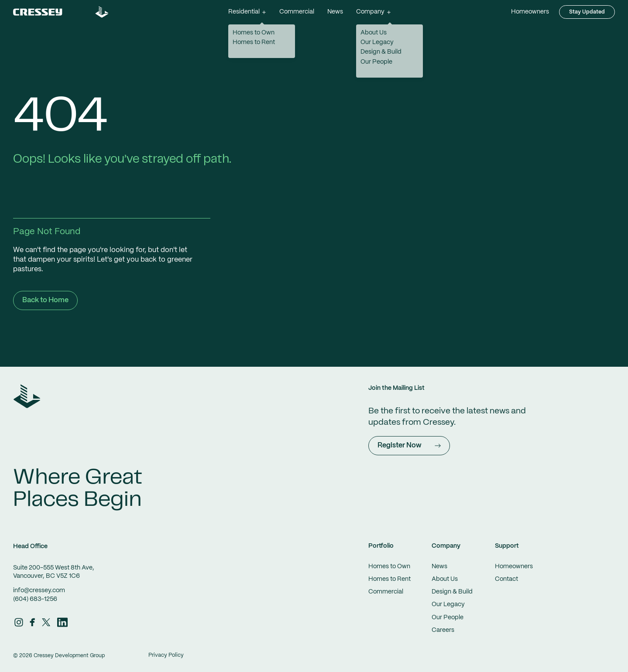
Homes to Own (389, 566)
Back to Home (45, 300)
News (335, 12)
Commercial (297, 12)
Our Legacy (448, 604)
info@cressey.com (39, 590)
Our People (448, 617)
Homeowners (530, 12)
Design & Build (452, 592)
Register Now (409, 445)
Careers (443, 630)
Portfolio (381, 546)
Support (507, 546)
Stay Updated (587, 12)
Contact (506, 579)
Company (446, 546)
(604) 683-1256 (35, 599)
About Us (445, 579)
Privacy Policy (166, 655)
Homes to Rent (389, 579)
